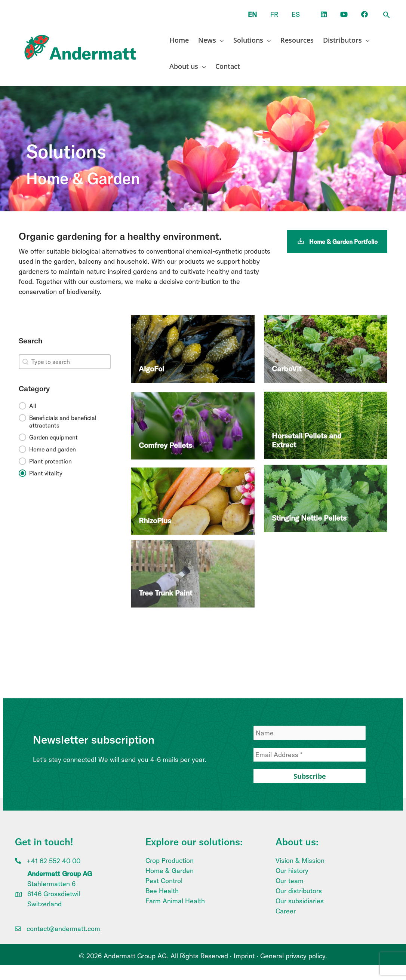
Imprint (244, 956)
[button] (387, 15)
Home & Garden (170, 871)
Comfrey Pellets (165, 428)
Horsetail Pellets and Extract (307, 415)
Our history (292, 871)
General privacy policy (293, 956)
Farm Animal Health (175, 901)
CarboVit (287, 354)
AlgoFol (151, 357)
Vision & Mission (300, 860)
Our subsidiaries (300, 901)
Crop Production (170, 860)
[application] (220, 40)
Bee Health (162, 891)
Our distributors (299, 891)
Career (286, 911)
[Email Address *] (310, 755)
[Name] (310, 733)
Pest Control (164, 881)
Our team (290, 881)
